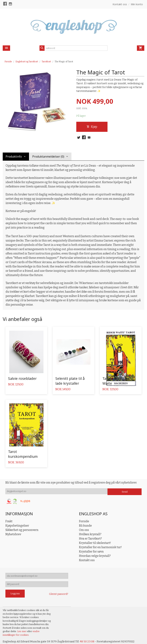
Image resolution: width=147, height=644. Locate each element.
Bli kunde (85, 516)
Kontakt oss (87, 551)
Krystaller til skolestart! (95, 534)
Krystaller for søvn (91, 542)
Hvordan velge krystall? (95, 547)
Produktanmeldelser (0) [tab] (48, 156)
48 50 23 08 (92, 635)
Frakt (9, 512)
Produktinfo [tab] (14, 156)
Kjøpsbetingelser (17, 516)
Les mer (22, 624)
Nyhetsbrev (13, 525)
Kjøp (92, 127)
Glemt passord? (59, 587)
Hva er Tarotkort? (90, 529)
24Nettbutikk (23, 639)
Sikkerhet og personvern (22, 521)
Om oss (84, 521)
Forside (8, 62)
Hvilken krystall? (90, 525)
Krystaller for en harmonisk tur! (100, 538)
